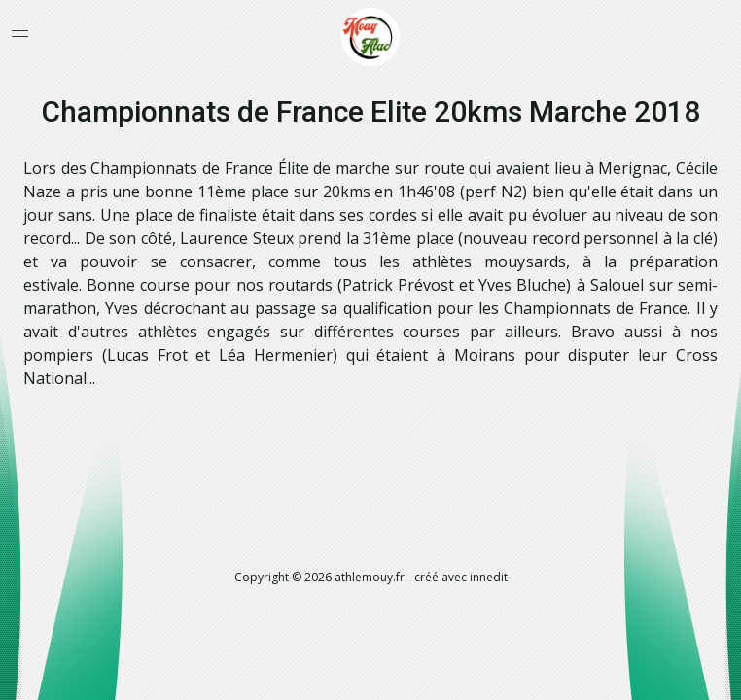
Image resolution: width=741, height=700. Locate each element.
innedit (489, 577)
